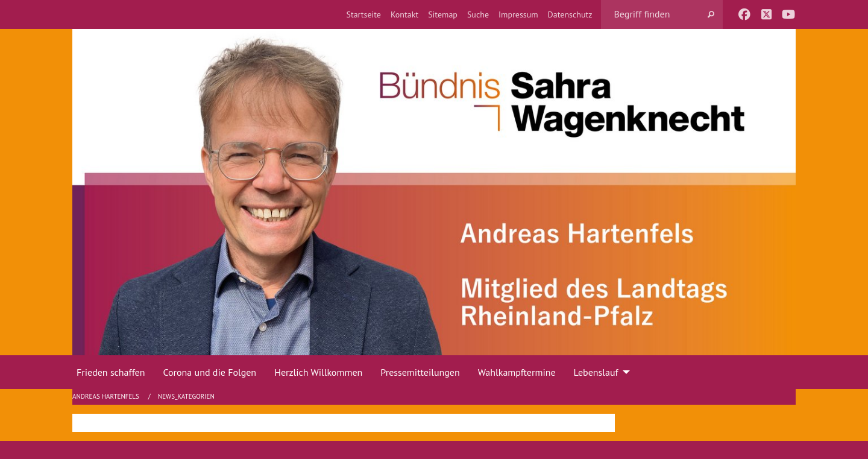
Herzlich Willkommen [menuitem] (318, 372)
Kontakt (404, 14)
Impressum (518, 14)
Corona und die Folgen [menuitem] (209, 372)
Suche (478, 14)
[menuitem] (363, 14)
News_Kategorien (186, 396)
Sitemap (443, 14)
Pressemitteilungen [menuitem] (420, 372)
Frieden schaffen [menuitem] (111, 372)
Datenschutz (570, 14)
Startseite (363, 14)
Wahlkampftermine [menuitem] (517, 372)
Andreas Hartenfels (107, 396)
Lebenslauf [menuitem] (596, 372)
